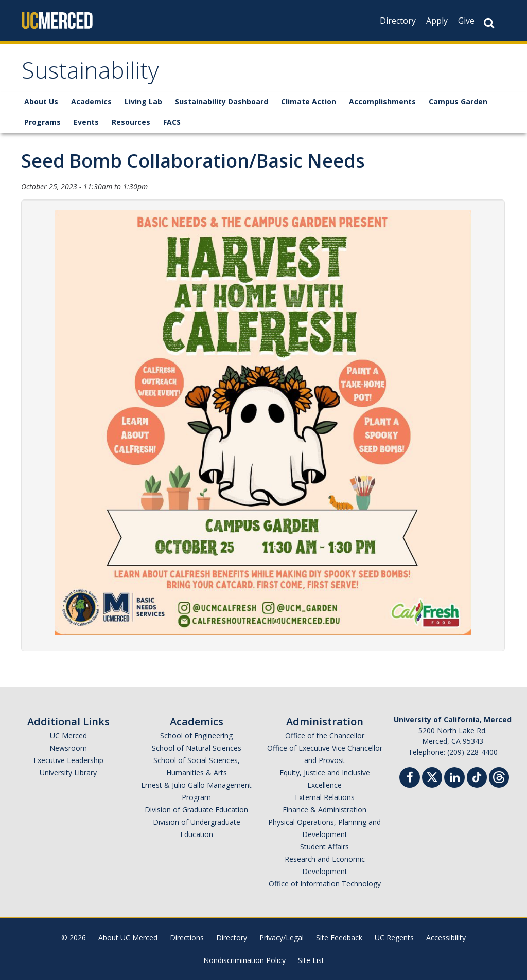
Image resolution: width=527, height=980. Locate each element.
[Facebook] (410, 779)
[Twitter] (432, 776)
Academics (91, 102)
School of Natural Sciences (197, 748)
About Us (41, 102)
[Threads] (499, 776)
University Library (68, 773)
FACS (172, 122)
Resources (131, 122)
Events (86, 122)
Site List (311, 960)
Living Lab (143, 102)
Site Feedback (339, 938)
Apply (437, 21)
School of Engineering (196, 736)
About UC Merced (128, 938)
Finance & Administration (324, 810)
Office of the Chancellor (325, 736)
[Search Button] (489, 23)
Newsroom (68, 748)
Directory (398, 21)
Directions (187, 938)
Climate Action (309, 102)
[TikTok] (477, 776)
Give (466, 21)
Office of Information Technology (325, 884)
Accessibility (446, 938)
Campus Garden (458, 102)
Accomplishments (382, 102)
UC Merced (68, 736)
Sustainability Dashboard (222, 102)
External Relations (325, 797)
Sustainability (90, 74)
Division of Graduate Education (196, 810)
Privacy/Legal (282, 938)
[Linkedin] (454, 779)
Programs (42, 122)
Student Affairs (324, 847)
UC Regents (394, 938)
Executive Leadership (68, 760)
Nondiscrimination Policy (244, 960)
